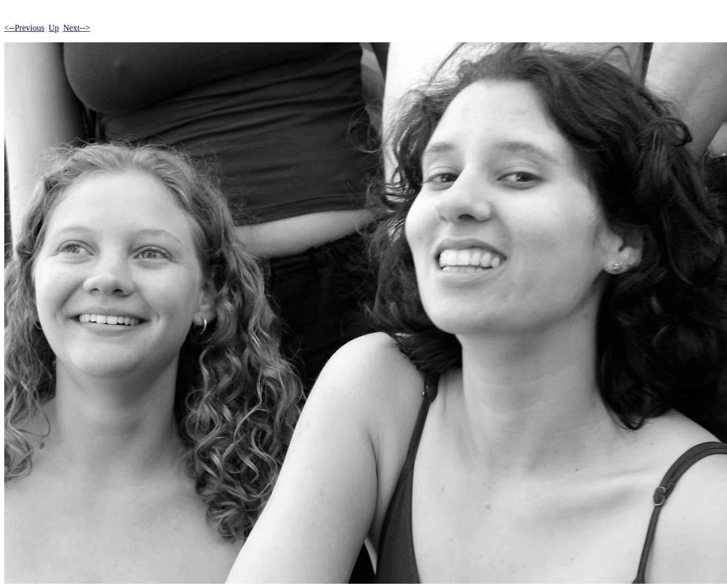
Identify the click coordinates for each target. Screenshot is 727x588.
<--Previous (24, 28)
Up (54, 28)
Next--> (77, 28)
